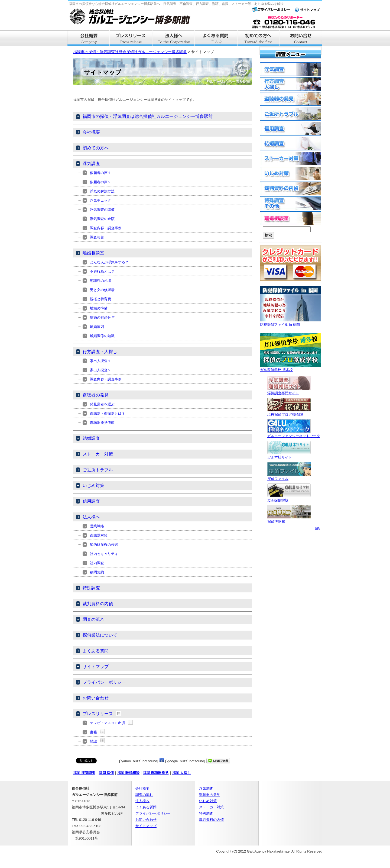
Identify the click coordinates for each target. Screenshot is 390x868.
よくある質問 (216, 38)
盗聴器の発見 (96, 395)
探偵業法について (100, 635)
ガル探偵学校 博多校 (290, 368)
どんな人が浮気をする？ (109, 262)
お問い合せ (301, 38)
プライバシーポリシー (104, 682)
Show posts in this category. (118, 714)
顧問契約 (97, 572)
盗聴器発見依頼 (102, 423)
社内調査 (97, 563)
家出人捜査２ (100, 370)
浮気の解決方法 (102, 191)
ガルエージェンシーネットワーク (294, 434)
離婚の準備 (99, 308)
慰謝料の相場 (100, 281)
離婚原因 (97, 327)
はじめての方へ (259, 38)
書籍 (93, 732)
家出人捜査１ (100, 361)
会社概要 (89, 38)
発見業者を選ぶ (102, 404)
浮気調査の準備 (102, 210)
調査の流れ (93, 619)
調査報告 (97, 237)
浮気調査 (91, 164)
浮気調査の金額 (102, 219)
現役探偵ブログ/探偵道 (289, 412)
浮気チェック (100, 200)
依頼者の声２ (100, 182)
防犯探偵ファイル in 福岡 (290, 322)
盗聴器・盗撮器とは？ (108, 413)
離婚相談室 (93, 253)
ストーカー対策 (98, 454)
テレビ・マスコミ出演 (108, 723)
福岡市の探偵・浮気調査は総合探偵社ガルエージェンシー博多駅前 (130, 52)
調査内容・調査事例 (106, 228)
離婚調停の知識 (102, 336)
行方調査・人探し (100, 352)
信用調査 (91, 501)
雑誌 (93, 741)
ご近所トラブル (98, 470)
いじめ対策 (93, 485)
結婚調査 (91, 438)
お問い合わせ (96, 698)
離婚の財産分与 (102, 317)
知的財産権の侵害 (104, 545)
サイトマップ (96, 667)
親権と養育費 (100, 299)
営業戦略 (97, 526)
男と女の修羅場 (102, 290)
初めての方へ (96, 148)
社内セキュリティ (104, 554)
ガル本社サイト (289, 455)
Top (317, 528)
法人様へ (174, 38)
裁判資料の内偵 (98, 604)
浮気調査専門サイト (289, 391)
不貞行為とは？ (102, 271)
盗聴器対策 (99, 535)
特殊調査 (91, 588)
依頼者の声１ (100, 173)
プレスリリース (131, 38)
